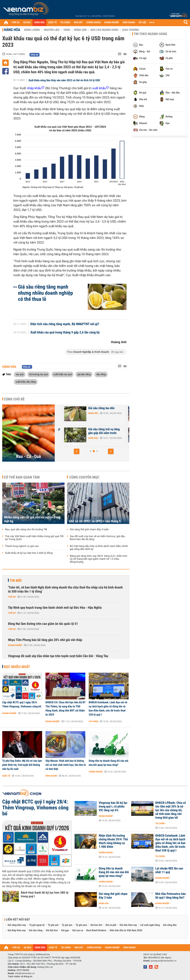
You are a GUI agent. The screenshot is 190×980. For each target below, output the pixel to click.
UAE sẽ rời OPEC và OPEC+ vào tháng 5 (95, 521)
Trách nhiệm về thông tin (20, 976)
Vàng (67, 30)
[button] (77, 451)
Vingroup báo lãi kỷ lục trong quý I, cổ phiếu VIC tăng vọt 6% (113, 807)
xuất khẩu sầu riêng (26, 382)
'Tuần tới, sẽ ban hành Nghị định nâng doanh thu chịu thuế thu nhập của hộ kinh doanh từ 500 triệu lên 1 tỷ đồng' (65, 590)
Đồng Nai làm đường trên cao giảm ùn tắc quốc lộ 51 (43, 624)
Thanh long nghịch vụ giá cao (22, 546)
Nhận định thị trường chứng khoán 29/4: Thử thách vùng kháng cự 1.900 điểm (113, 841)
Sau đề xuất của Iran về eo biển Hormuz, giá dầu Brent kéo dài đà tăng (97, 538)
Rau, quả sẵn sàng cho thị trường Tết (26, 530)
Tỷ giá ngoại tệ (37, 925)
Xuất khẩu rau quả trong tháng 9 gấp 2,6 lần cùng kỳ (65, 333)
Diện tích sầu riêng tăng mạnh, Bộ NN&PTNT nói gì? (65, 324)
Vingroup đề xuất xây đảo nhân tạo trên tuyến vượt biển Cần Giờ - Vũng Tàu (58, 656)
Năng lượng (32, 30)
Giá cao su (78, 930)
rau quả (20, 374)
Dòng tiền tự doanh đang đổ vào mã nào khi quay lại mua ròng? (108, 763)
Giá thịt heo (52, 930)
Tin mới (16, 581)
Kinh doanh (51, 776)
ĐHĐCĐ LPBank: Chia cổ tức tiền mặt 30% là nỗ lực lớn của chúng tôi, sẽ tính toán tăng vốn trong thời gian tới (171, 810)
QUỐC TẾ (52, 23)
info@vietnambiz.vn (25, 973)
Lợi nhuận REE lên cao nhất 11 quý (169, 870)
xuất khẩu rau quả (63, 374)
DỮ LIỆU (142, 23)
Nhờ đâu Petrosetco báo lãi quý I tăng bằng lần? (171, 896)
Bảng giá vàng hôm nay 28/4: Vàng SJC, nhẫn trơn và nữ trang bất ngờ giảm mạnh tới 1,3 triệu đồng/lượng (99, 559)
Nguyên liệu (52, 30)
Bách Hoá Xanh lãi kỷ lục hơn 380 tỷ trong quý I (45, 894)
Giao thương (131, 30)
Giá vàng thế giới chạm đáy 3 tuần (89, 530)
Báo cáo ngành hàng (104, 30)
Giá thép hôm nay (17, 930)
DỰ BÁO (27, 23)
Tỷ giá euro (81, 925)
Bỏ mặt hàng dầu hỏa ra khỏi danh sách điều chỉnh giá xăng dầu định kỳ (99, 548)
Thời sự (12, 597)
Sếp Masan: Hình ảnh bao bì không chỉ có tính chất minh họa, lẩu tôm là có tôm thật (66, 765)
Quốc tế (6, 776)
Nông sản (80, 30)
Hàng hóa (12, 30)
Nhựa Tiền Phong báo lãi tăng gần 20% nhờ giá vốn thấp (45, 640)
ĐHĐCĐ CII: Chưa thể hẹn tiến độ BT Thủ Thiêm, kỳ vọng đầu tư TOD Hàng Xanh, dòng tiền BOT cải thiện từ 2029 (65, 708)
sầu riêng (101, 374)
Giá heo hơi (96, 925)
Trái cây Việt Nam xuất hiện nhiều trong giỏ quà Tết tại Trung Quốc (34, 538)
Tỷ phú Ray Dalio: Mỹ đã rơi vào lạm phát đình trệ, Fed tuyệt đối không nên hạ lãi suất (22, 765)
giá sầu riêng (84, 374)
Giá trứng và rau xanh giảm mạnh (83, 410)
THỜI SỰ (15, 23)
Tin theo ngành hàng (150, 34)
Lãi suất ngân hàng (150, 925)
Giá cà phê (111, 925)
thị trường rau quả (39, 374)
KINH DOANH (129, 23)
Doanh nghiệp (15, 645)
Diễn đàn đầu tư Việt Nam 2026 (126, 930)
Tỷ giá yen (67, 925)
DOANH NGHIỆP (112, 23)
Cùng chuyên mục (84, 477)
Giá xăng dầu (170, 925)
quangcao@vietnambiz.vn (163, 961)
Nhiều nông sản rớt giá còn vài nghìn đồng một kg (32, 519)
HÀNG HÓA (40, 23)
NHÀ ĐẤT (78, 23)
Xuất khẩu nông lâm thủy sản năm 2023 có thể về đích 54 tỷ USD (64, 80)
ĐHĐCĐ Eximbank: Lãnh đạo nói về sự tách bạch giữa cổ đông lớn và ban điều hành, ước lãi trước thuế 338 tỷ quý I (108, 708)
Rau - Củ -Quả (29, 456)
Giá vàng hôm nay (17, 925)
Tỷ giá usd (53, 925)
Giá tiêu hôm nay (128, 925)
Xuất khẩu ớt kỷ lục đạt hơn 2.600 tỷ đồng (29, 553)
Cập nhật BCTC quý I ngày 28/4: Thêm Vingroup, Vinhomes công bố (22, 704)
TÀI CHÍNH (65, 23)
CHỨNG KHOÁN (94, 23)
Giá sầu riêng (36, 930)
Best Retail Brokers (96, 930)
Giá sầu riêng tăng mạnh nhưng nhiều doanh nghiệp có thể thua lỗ (45, 293)
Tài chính (93, 721)
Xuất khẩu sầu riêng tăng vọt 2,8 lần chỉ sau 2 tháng (84, 431)
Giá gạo (65, 930)
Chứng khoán (96, 772)
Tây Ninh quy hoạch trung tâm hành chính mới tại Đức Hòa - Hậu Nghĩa (55, 608)
